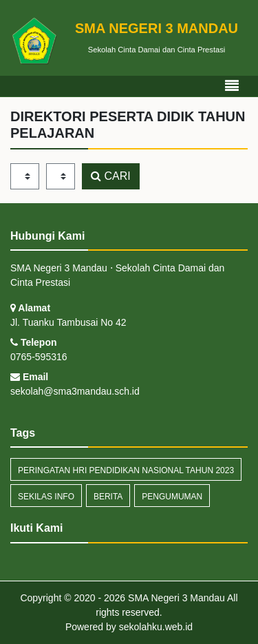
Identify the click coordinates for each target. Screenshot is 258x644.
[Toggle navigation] (232, 86)
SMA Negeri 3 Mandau (175, 598)
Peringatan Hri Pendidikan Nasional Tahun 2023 (126, 470)
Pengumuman (172, 497)
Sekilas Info (46, 497)
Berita (108, 497)
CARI (111, 176)
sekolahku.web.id (156, 627)
